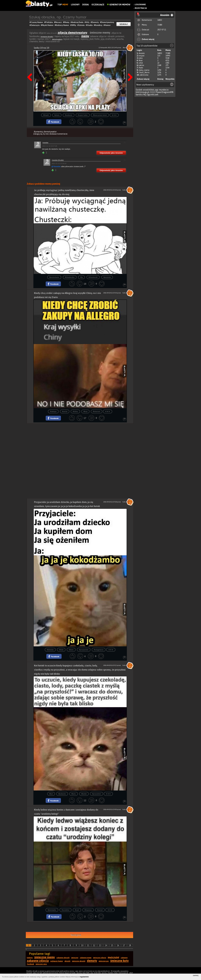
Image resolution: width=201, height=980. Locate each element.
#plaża (57, 115)
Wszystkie (170, 79)
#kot (51, 794)
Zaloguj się (38, 134)
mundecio (164, 90)
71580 (160, 25)
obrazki (67, 961)
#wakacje (69, 115)
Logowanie (140, 5)
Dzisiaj (160, 79)
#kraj (85, 412)
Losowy (75, 5)
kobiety (30, 958)
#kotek (84, 794)
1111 (153, 92)
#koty (74, 794)
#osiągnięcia (99, 650)
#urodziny (66, 910)
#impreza (88, 910)
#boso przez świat (100, 115)
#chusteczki (93, 277)
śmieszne (75, 958)
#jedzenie (62, 794)
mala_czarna (144, 70)
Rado (141, 68)
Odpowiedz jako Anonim (111, 153)
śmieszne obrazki (47, 37)
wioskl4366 (149, 90)
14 (106, 945)
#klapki (46, 115)
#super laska (83, 115)
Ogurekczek (153, 94)
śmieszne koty (120, 961)
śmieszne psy (104, 961)
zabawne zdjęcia (38, 961)
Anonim (142, 53)
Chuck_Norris (144, 72)
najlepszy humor (57, 961)
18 (130, 945)
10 (82, 945)
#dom (71, 650)
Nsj (145, 94)
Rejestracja (141, 8)
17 (124, 945)
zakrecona (144, 75)
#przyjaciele (84, 650)
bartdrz (139, 94)
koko (141, 58)
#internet (97, 412)
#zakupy (53, 412)
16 (118, 945)
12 (94, 945)
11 (88, 945)
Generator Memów (119, 5)
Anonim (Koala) (58, 160)
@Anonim (56, 166)
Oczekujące (98, 5)
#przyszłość (96, 794)
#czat (77, 910)
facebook (30, 964)
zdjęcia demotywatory (73, 33)
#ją (81, 277)
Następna (129, 70)
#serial (65, 412)
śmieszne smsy (41, 964)
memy (85, 36)
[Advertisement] (80, 442)
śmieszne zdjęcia (100, 958)
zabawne (124, 958)
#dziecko (50, 650)
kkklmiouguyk (143, 92)
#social (100, 910)
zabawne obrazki (63, 958)
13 (100, 945)
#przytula (107, 277)
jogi (157, 90)
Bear (141, 60)
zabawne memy (86, 958)
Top (63, 5)
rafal (141, 63)
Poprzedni (31, 70)
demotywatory (57, 39)
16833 (160, 20)
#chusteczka (70, 277)
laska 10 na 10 (42, 48)
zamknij (196, 975)
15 (112, 945)
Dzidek (139, 90)
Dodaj (86, 5)
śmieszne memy (45, 957)
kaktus (141, 65)
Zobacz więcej (148, 39)
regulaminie (84, 977)
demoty (92, 961)
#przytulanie (54, 277)
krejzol (142, 56)
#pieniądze (52, 910)
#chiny (75, 412)
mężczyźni (113, 957)
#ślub (61, 650)
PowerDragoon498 (164, 92)
